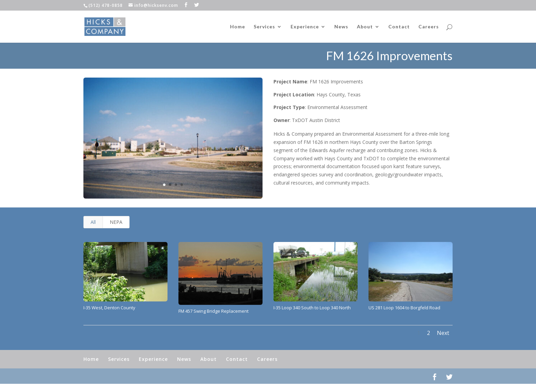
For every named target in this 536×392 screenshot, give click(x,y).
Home (238, 27)
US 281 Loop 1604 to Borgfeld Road (404, 308)
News (341, 27)
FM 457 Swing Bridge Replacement (213, 311)
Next (443, 333)
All (93, 222)
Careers (429, 27)
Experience (305, 27)
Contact (399, 27)
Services (264, 27)
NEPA (116, 222)
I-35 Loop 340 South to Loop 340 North (312, 308)
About (365, 27)
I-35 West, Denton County (109, 308)
